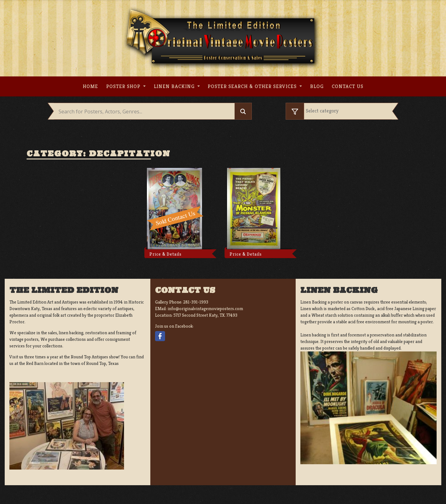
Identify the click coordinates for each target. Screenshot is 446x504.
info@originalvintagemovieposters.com (205, 309)
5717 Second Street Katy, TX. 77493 (205, 315)
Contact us (347, 86)
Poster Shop (124, 86)
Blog (317, 86)
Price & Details (166, 254)
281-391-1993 (196, 302)
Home (90, 86)
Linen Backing (175, 86)
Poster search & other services (253, 86)
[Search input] (146, 112)
